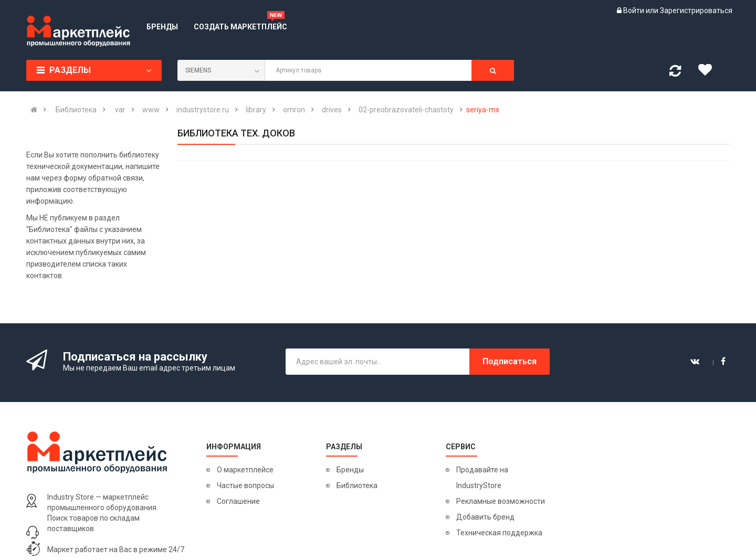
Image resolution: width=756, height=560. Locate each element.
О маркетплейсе (245, 470)
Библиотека (357, 485)
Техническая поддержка (499, 533)
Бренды (350, 470)
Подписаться (510, 361)
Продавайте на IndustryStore (482, 478)
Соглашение (238, 501)
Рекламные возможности (501, 501)
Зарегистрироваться (696, 10)
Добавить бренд (485, 517)
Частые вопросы (245, 485)
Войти (634, 10)
